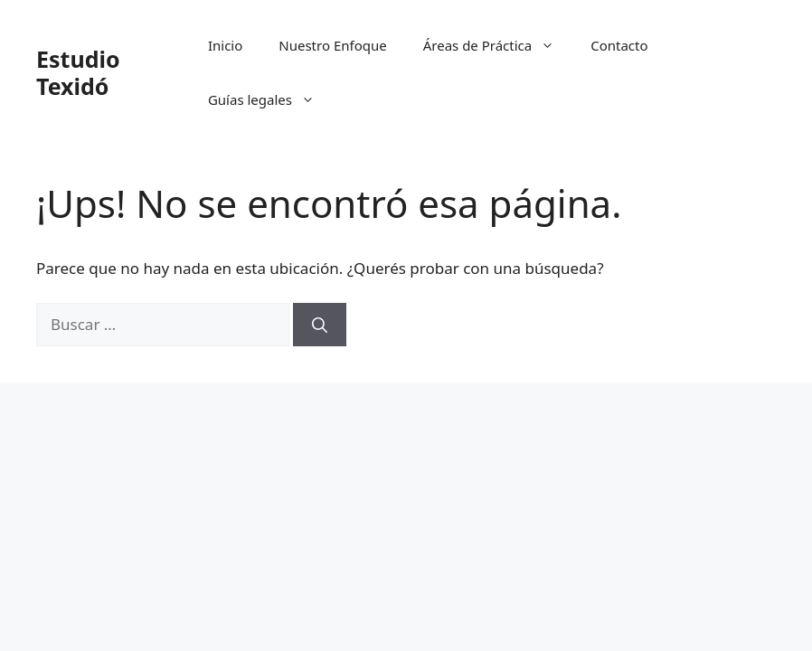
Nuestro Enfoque (332, 45)
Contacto (619, 45)
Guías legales (270, 99)
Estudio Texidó (78, 72)
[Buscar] (320, 325)
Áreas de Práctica (498, 45)
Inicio (225, 45)
